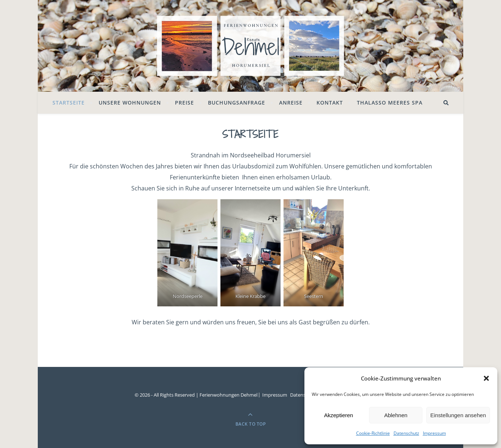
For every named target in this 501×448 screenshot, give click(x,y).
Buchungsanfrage (237, 103)
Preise (184, 103)
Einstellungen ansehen (458, 415)
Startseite (69, 103)
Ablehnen (396, 415)
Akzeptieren (338, 415)
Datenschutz (406, 433)
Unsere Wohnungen (130, 103)
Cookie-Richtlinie (373, 433)
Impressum (434, 433)
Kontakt (330, 103)
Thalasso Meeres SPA (390, 103)
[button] (486, 378)
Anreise (291, 103)
